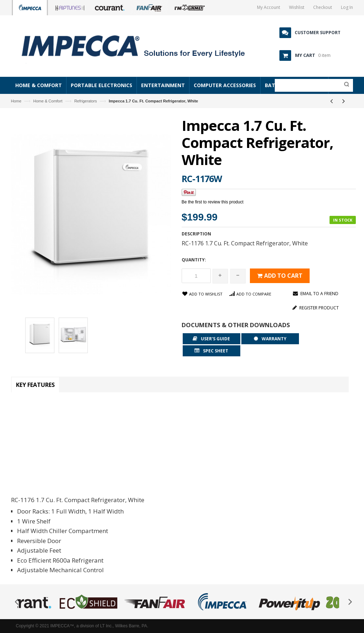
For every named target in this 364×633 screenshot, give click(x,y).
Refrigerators (86, 101)
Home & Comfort (48, 101)
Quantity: (194, 260)
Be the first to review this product (213, 202)
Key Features (35, 385)
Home (16, 101)
